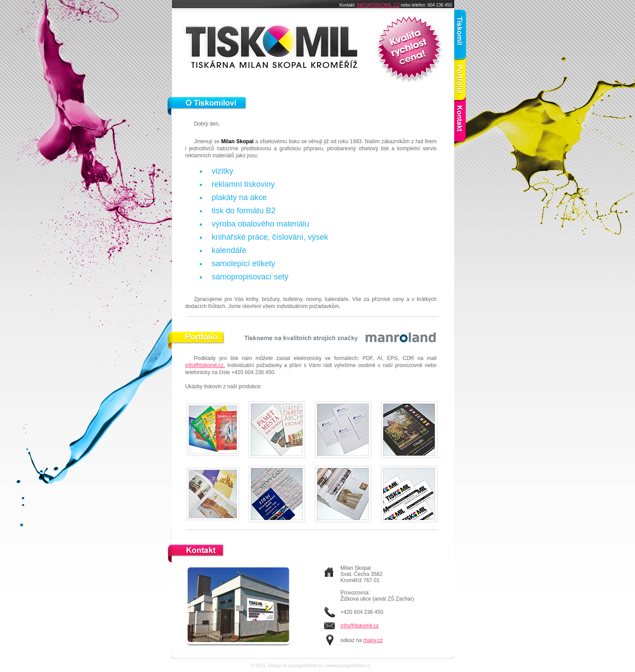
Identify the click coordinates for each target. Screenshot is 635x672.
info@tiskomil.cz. (205, 365)
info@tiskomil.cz (360, 626)
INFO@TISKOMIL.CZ (378, 5)
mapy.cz (373, 640)
